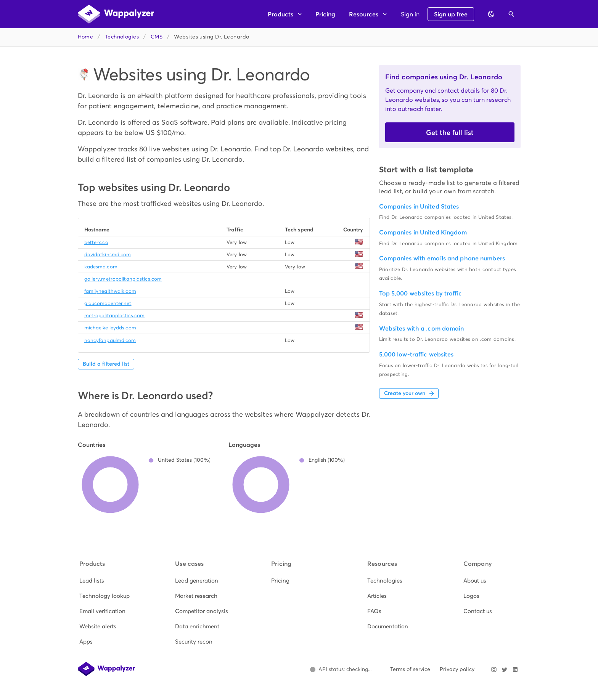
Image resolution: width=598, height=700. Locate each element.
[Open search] (511, 14)
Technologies (122, 37)
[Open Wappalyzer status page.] (341, 669)
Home (86, 37)
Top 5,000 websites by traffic (420, 293)
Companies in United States (419, 206)
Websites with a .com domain (422, 328)
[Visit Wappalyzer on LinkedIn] (515, 669)
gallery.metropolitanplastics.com (123, 279)
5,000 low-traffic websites (416, 354)
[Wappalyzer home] (116, 14)
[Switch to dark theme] (491, 14)
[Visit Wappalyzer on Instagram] (494, 669)
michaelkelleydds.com (110, 328)
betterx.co (96, 242)
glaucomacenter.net (108, 303)
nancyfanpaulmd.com (110, 340)
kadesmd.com (101, 267)
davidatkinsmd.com (108, 254)
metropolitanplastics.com (115, 315)
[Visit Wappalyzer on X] (505, 669)
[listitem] (107, 581)
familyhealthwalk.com (110, 291)
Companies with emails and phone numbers (442, 258)
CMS (157, 37)
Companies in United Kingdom (423, 232)
